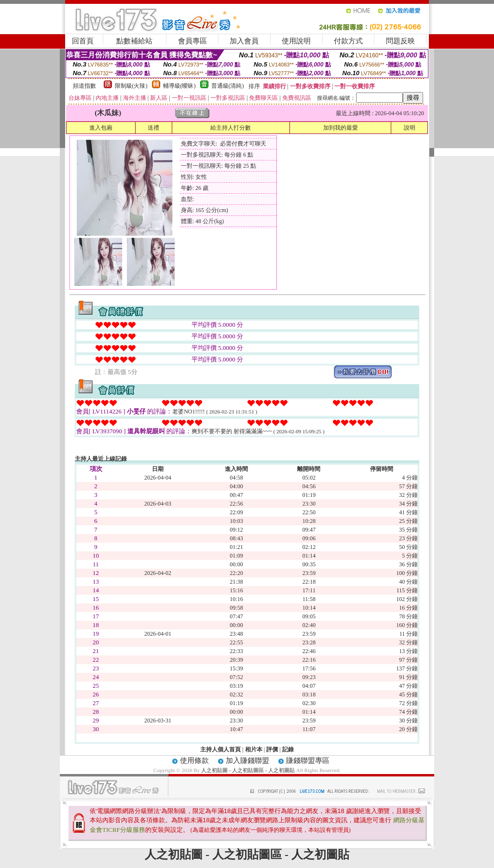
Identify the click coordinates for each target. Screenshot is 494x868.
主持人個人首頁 (220, 749)
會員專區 (192, 41)
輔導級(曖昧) (179, 86)
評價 (272, 749)
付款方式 (348, 41)
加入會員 (244, 41)
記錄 (288, 749)
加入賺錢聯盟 (247, 761)
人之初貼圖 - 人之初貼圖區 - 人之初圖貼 (248, 770)
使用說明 (296, 41)
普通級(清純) (228, 86)
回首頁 (83, 41)
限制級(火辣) (131, 86)
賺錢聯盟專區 (308, 761)
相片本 (254, 749)
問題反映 (400, 41)
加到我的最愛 (341, 128)
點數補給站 (134, 41)
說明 (410, 128)
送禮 (153, 128)
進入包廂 (101, 128)
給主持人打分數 (231, 128)
